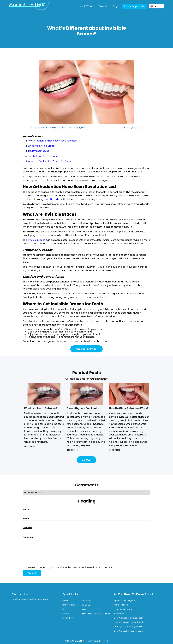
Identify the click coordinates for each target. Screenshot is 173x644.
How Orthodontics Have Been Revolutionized (52, 141)
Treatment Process (38, 151)
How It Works (86, 6)
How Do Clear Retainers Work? (129, 408)
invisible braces (36, 240)
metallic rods (52, 199)
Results (103, 6)
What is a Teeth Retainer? (41, 408)
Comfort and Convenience (43, 156)
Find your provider (135, 6)
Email (26, 519)
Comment (28, 537)
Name (26, 509)
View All (86, 460)
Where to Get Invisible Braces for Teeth (49, 161)
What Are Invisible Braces (42, 146)
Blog (115, 6)
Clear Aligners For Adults (83, 408)
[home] (29, 6)
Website (27, 528)
